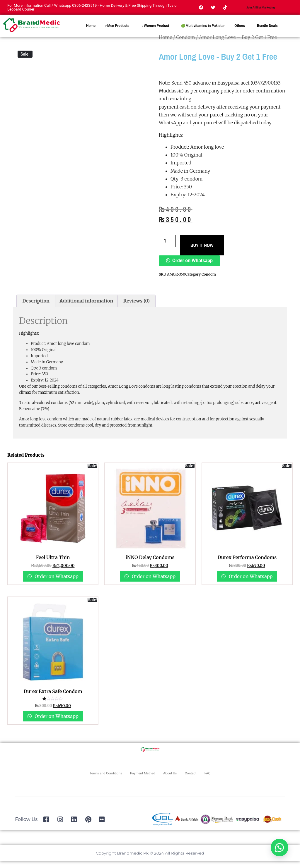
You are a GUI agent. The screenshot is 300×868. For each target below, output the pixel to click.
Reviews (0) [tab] (137, 308)
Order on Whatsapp (192, 268)
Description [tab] (36, 308)
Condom (209, 281)
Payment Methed (139, 780)
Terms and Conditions (87, 780)
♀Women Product (155, 33)
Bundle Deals (267, 33)
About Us (178, 780)
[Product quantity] (167, 248)
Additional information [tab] (86, 308)
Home (91, 33)
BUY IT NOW (202, 252)
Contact (208, 780)
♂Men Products (117, 33)
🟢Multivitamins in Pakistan (203, 33)
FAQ (232, 780)
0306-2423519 (84, 9)
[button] (189, 268)
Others (240, 33)
